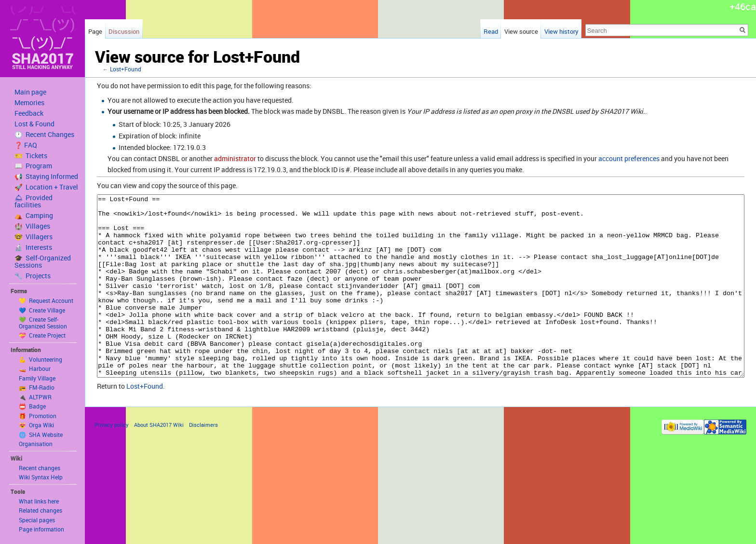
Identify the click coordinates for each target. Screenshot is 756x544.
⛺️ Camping (34, 216)
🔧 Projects (33, 276)
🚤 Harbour (35, 368)
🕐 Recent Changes (44, 135)
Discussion (124, 31)
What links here (39, 501)
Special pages (37, 520)
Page (95, 31)
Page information (41, 529)
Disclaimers (203, 461)
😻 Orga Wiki (36, 425)
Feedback (29, 113)
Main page (30, 92)
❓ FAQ (26, 145)
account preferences (629, 158)
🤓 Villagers (34, 237)
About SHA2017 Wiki (159, 461)
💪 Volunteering (40, 359)
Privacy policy (112, 461)
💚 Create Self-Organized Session (43, 323)
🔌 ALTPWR (35, 397)
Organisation (36, 444)
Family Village (37, 378)
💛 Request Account (46, 300)
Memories (29, 103)
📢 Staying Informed (46, 177)
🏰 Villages (32, 226)
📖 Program (33, 166)
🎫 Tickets (31, 156)
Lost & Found (34, 124)
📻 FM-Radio (37, 387)
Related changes (40, 510)
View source (521, 31)
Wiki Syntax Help (41, 477)
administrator (235, 158)
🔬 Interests (33, 247)
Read (491, 31)
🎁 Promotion (38, 416)
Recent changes (40, 468)
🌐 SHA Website (41, 435)
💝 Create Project (42, 335)
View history (561, 31)
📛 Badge (32, 406)
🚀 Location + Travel (46, 187)
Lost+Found (126, 69)
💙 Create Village (42, 310)
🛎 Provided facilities (34, 201)
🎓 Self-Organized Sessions (43, 262)
